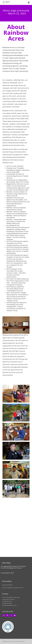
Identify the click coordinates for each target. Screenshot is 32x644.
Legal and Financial (7, 585)
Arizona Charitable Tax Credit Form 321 (13, 588)
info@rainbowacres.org (10, 605)
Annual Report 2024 (7, 573)
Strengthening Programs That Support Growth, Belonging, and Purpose (14, 567)
